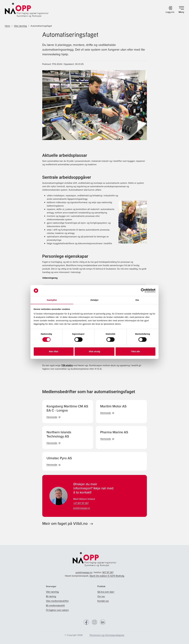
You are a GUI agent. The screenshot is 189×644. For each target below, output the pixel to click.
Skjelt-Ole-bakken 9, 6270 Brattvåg (107, 576)
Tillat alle (135, 351)
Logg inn (170, 10)
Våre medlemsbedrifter (57, 601)
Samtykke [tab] (52, 300)
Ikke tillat (54, 351)
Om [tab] (137, 300)
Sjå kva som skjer (106, 592)
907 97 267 (108, 572)
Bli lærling (51, 596)
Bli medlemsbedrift (55, 605)
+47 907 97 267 (81, 503)
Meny (181, 10)
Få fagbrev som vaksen (57, 610)
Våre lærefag (20, 26)
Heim (7, 26)
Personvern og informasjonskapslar (107, 635)
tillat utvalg (94, 351)
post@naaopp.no (82, 508)
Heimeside (53, 417)
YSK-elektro (67, 365)
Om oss (101, 596)
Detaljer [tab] (94, 300)
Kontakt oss (103, 601)
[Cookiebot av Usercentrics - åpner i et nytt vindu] (143, 290)
